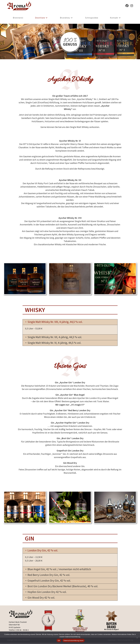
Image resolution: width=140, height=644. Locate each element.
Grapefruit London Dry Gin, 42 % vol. (51, 581)
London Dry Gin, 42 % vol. (44, 551)
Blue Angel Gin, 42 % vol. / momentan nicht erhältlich (62, 570)
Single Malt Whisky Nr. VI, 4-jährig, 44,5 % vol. (57, 343)
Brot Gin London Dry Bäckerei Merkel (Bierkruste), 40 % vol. (66, 587)
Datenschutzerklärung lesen (74, 641)
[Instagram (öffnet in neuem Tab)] (132, 6)
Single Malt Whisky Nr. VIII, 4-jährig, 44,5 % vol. (58, 322)
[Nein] (137, 638)
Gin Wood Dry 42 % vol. (42, 599)
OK (59, 641)
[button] (70, 322)
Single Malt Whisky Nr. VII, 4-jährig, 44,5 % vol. (57, 337)
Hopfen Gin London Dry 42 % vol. (49, 593)
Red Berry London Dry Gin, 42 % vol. (51, 575)
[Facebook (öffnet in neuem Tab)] (127, 6)
